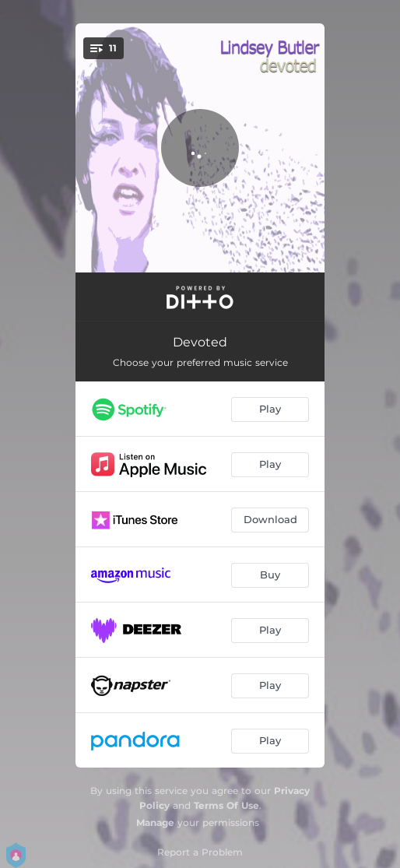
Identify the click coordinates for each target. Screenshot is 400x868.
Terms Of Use (226, 805)
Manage (155, 822)
